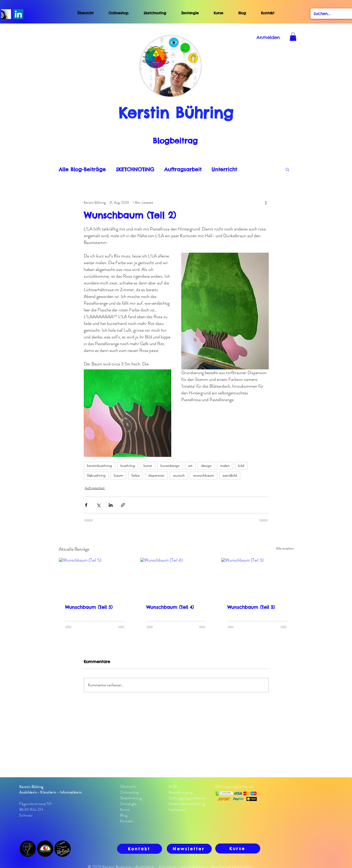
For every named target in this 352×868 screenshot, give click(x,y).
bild (241, 466)
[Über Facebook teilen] (86, 505)
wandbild (230, 475)
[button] (287, 169)
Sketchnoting (155, 13)
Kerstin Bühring (176, 113)
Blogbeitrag (175, 141)
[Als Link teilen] (123, 505)
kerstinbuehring (99, 466)
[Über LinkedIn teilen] (111, 505)
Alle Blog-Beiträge (82, 169)
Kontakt (268, 13)
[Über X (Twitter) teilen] (98, 505)
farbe (136, 475)
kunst (148, 466)
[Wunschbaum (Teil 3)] (257, 578)
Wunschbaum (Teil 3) (251, 607)
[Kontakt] (139, 849)
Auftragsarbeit (183, 169)
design (206, 466)
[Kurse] (238, 849)
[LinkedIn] (18, 14)
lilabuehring (96, 475)
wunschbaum (204, 475)
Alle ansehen (285, 548)
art (190, 466)
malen (225, 466)
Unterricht (224, 169)
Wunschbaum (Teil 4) (170, 607)
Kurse (218, 13)
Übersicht (85, 13)
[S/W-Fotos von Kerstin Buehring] (6, 14)
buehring (128, 466)
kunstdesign (170, 466)
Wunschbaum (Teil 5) (89, 607)
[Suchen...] (330, 14)
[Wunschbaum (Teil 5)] (95, 578)
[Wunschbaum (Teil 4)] (176, 578)
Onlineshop (118, 13)
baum (118, 475)
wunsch (179, 475)
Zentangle (190, 13)
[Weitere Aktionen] (266, 202)
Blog (250, 13)
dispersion (156, 475)
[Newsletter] (189, 849)
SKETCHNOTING (135, 169)
